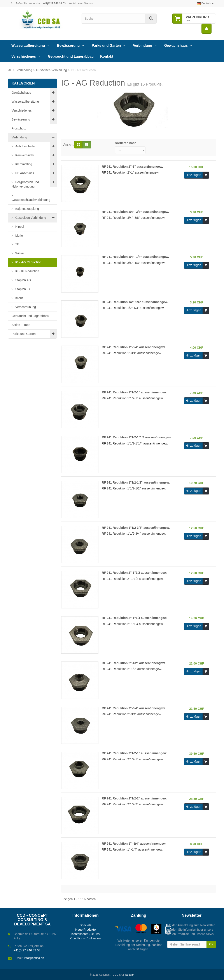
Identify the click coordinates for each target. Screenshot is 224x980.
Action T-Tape (21, 325)
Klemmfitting (23, 164)
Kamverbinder (24, 155)
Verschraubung (25, 307)
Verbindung (143, 46)
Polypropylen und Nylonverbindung (25, 184)
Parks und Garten (106, 46)
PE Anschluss (24, 173)
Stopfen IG (22, 289)
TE (17, 244)
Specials (85, 925)
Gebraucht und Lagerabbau (71, 56)
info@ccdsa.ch (34, 958)
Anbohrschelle (25, 146)
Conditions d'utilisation (85, 938)
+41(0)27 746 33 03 (27, 950)
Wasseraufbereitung (28, 46)
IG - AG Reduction (28, 262)
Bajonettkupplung (27, 209)
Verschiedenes (24, 56)
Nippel (19, 227)
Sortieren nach (126, 143)
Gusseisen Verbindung (30, 218)
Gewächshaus (176, 46)
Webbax (129, 975)
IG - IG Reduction (27, 271)
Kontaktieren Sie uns (81, 3)
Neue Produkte (85, 930)
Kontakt (107, 56)
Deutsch (205, 3)
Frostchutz (19, 128)
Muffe (19, 236)
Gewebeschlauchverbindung (31, 200)
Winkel (19, 253)
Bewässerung (68, 46)
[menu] (206, 29)
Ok (211, 944)
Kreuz (19, 298)
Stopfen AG (23, 280)
